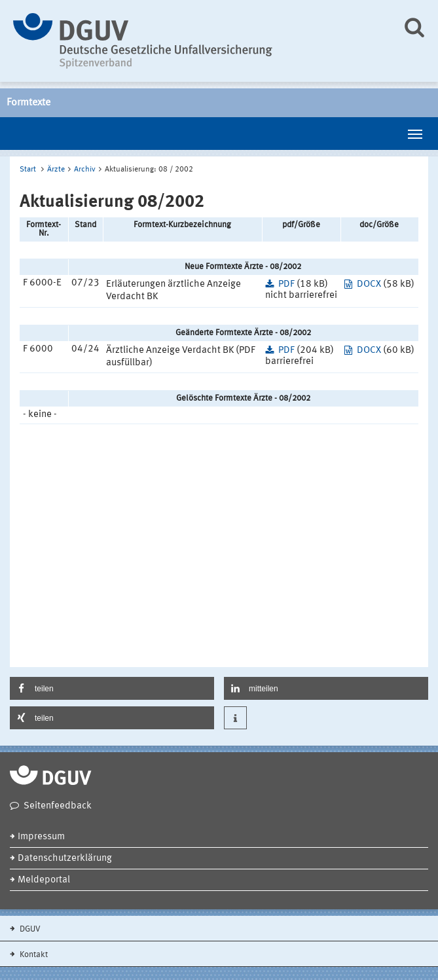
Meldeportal (44, 880)
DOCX (369, 284)
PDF (286, 284)
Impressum (41, 837)
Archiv (85, 170)
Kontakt (33, 955)
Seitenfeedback (58, 806)
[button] (112, 688)
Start (28, 170)
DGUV (29, 929)
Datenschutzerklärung (65, 859)
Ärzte (56, 170)
